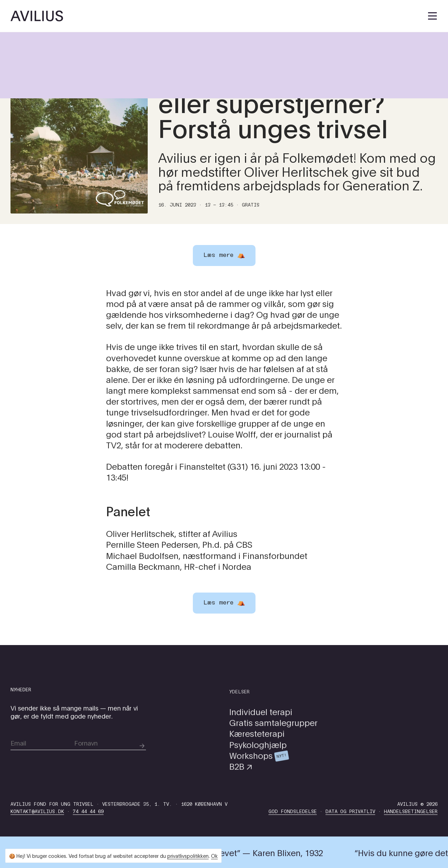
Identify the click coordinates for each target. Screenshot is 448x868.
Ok (214, 856)
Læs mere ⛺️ (224, 603)
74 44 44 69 (88, 828)
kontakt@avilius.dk (37, 828)
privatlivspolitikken (188, 856)
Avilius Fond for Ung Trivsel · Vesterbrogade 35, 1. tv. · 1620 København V (119, 820)
